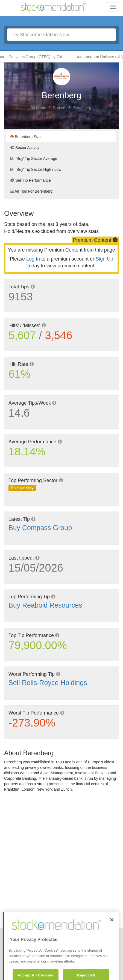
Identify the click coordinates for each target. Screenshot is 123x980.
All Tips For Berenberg (31, 191)
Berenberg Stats (26, 137)
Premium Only (22, 488)
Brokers (60, 108)
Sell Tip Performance (31, 180)
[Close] (112, 929)
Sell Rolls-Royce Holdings (48, 683)
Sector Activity (25, 148)
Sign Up (104, 259)
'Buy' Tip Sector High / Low (36, 169)
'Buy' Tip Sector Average (34, 159)
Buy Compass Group (40, 528)
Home (41, 108)
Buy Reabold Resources (45, 605)
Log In (33, 259)
